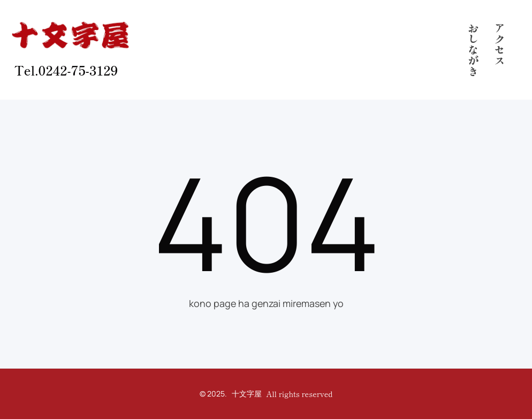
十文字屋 (247, 394)
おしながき (473, 50)
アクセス (500, 44)
